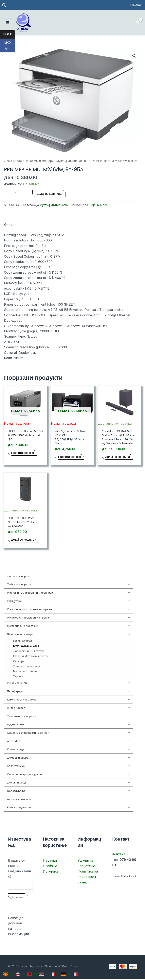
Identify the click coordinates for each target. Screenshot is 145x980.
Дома (8, 161)
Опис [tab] (8, 225)
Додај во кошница (49, 194)
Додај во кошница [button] (118, 457)
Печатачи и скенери (39, 161)
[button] (134, 56)
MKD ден (10, 47)
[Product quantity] (16, 194)
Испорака (51, 872)
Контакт (119, 855)
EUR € (9, 35)
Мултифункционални (71, 161)
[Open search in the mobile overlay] (4, 5)
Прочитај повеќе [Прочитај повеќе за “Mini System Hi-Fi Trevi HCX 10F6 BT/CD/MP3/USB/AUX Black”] (70, 457)
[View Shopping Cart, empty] (137, 23)
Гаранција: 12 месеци (96, 205)
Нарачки (50, 861)
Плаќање (50, 866)
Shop (18, 161)
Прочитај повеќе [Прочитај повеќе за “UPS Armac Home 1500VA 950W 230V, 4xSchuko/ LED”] (23, 453)
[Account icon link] (136, 5)
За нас (83, 882)
